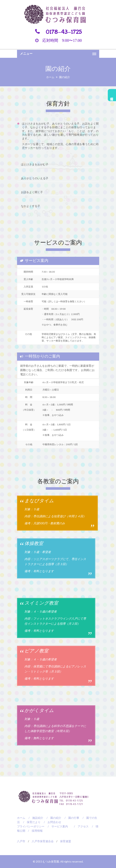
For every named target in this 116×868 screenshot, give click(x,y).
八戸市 (21, 840)
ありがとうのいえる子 (35, 178)
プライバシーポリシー (31, 826)
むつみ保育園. (51, 861)
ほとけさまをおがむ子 (35, 164)
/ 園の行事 (71, 817)
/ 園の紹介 (53, 817)
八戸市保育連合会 (43, 840)
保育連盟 (66, 840)
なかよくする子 (31, 205)
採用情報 (112, 95)
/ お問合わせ (51, 821)
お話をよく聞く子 (32, 192)
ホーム (50, 77)
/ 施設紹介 (35, 817)
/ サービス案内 (56, 826)
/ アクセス (80, 826)
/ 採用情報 (34, 830)
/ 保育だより (30, 821)
